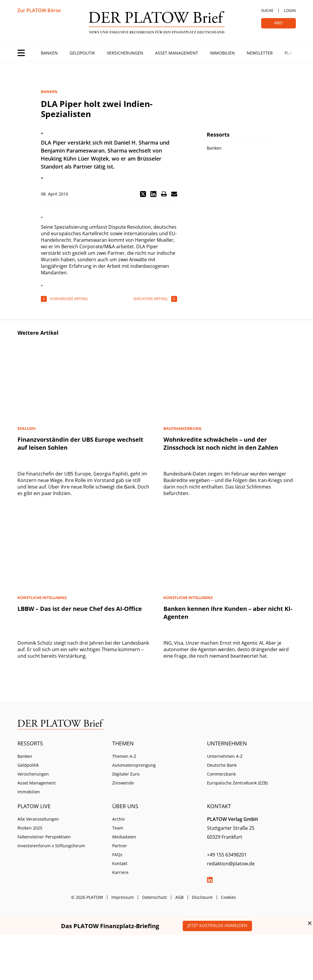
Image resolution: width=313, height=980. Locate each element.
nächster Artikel (151, 299)
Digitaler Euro (126, 774)
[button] (143, 194)
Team (118, 828)
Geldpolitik (82, 53)
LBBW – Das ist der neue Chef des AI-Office (80, 609)
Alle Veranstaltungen (38, 819)
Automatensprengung (134, 765)
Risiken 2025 (30, 828)
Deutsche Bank (222, 765)
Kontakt (120, 863)
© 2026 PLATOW (87, 897)
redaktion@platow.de (231, 864)
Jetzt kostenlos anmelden (217, 925)
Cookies (228, 897)
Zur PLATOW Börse (39, 10)
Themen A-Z (124, 756)
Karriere (120, 872)
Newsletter (260, 53)
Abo (279, 23)
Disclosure (202, 897)
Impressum (123, 897)
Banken (49, 53)
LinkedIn (210, 880)
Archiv (118, 819)
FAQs (117, 855)
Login (290, 10)
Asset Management (177, 53)
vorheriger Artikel (69, 299)
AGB (179, 897)
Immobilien (222, 53)
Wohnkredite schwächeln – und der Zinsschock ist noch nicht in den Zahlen (221, 443)
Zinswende (123, 783)
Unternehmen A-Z (225, 756)
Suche (267, 10)
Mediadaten (124, 837)
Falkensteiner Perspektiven (44, 837)
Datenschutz (155, 897)
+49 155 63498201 (227, 855)
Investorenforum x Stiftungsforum (51, 846)
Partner (120, 846)
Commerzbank (221, 774)
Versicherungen (125, 53)
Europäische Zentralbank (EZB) (237, 783)
